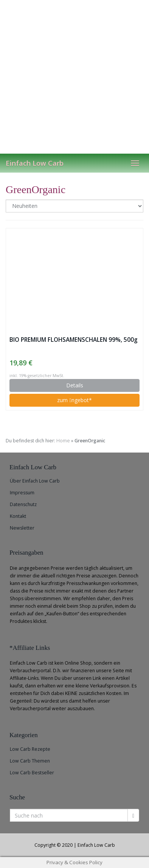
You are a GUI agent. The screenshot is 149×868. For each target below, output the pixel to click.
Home (63, 441)
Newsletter (22, 528)
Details (75, 385)
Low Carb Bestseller (32, 773)
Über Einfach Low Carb (35, 481)
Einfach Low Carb (35, 163)
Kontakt (18, 516)
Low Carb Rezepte (30, 749)
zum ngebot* (74, 400)
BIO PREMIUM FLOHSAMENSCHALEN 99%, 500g (74, 340)
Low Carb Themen (30, 761)
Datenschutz (23, 504)
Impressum (22, 493)
